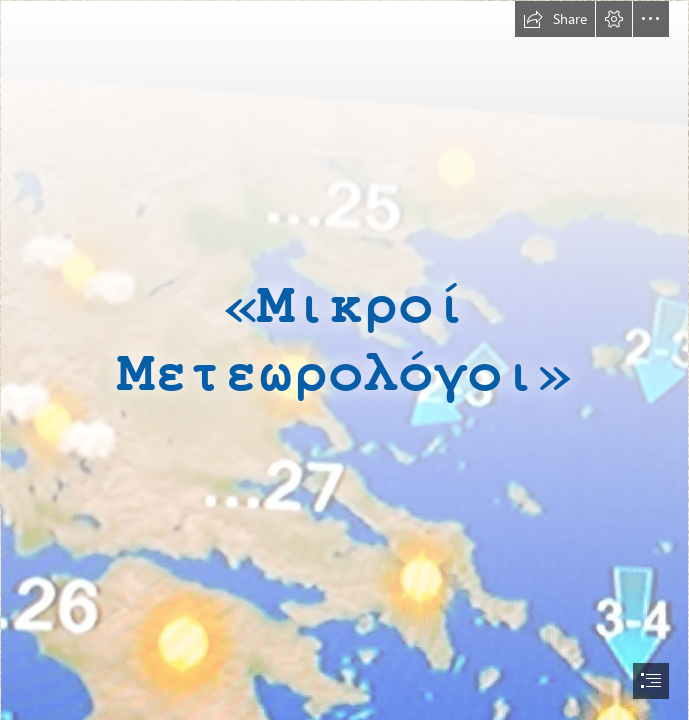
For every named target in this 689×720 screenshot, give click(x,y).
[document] (344, 360)
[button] (555, 19)
